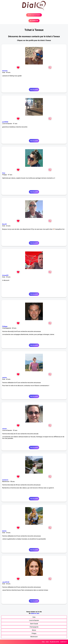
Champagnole (34, 627)
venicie (4, 378)
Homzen (5, 71)
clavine (4, 429)
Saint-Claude (34, 624)
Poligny (34, 633)
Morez (34, 630)
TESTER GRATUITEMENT (34, 15)
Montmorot (34, 637)
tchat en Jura (35, 613)
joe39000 (5, 122)
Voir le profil (34, 90)
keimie (4, 531)
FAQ (43, 642)
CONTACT (63, 642)
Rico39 (4, 224)
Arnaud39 (5, 275)
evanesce (5, 480)
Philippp (5, 326)
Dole (34, 617)
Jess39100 (6, 582)
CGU (47, 642)
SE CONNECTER (34, 21)
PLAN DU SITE (55, 642)
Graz (4, 173)
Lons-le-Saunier (34, 620)
